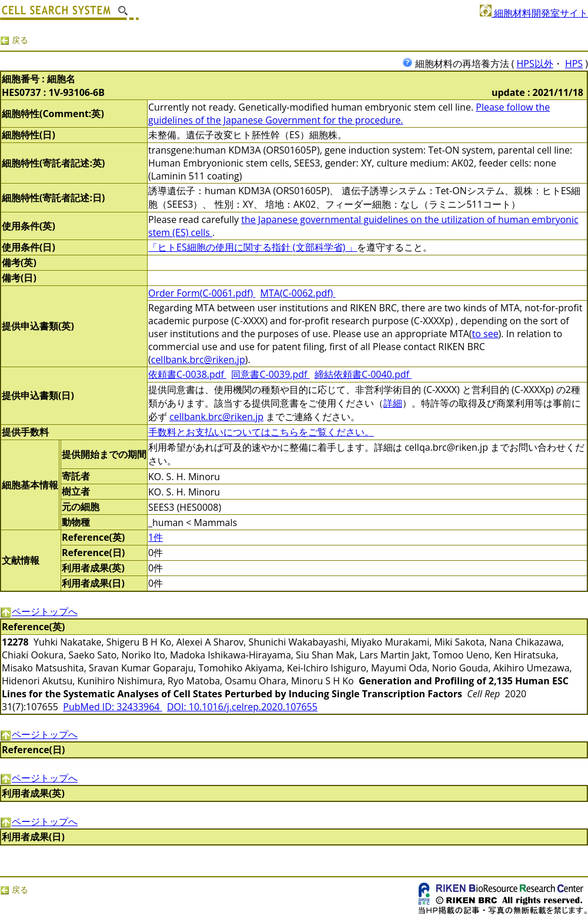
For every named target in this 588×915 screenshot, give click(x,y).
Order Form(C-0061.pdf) (202, 293)
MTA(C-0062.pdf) (298, 293)
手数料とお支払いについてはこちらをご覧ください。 (261, 432)
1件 (156, 537)
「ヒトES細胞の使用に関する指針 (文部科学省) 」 (253, 247)
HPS (574, 64)
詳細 (393, 403)
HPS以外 (535, 64)
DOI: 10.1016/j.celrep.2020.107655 (242, 707)
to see (485, 334)
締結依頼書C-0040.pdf (363, 374)
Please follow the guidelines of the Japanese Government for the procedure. (349, 114)
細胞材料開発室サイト (534, 13)
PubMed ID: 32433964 (112, 707)
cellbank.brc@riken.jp (198, 360)
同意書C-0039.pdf (270, 374)
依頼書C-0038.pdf (187, 374)
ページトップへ (39, 611)
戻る (14, 40)
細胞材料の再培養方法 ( (460, 64)
